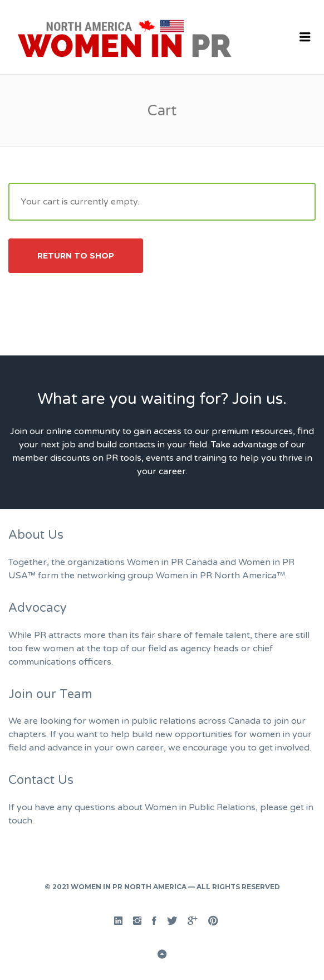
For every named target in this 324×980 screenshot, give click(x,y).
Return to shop (76, 256)
